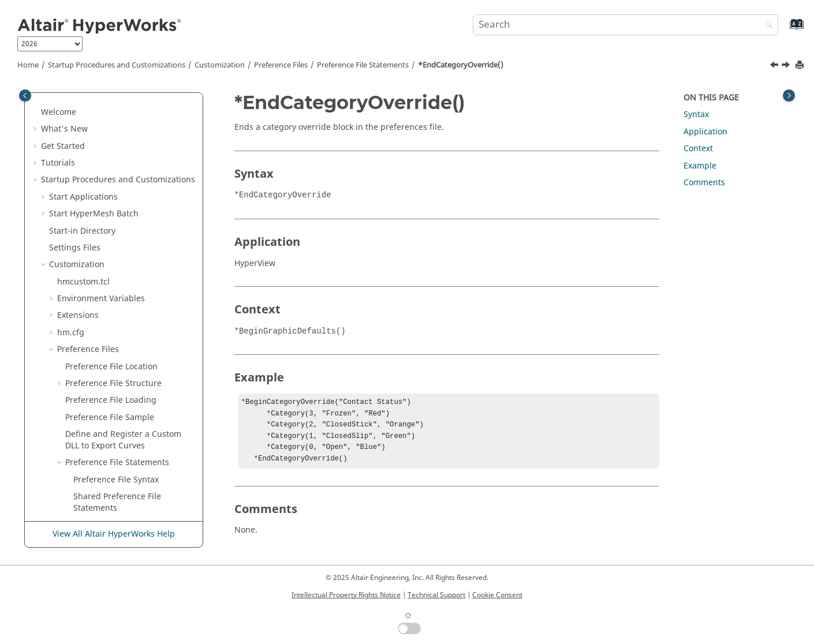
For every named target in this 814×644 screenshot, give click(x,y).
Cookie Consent (497, 595)
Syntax (696, 115)
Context (698, 149)
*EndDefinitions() (107, 307)
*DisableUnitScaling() (115, 155)
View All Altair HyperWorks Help (114, 534)
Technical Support (436, 595)
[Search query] (626, 25)
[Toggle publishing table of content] (25, 96)
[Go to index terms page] (784, 30)
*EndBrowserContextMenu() (128, 222)
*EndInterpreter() (108, 438)
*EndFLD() (93, 370)
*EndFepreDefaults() (113, 353)
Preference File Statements (363, 65)
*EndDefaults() (102, 291)
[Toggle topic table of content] (789, 96)
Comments (704, 183)
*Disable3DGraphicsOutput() (130, 121)
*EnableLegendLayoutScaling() (133, 189)
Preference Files (281, 65)
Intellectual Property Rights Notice (346, 595)
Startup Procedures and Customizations (117, 65)
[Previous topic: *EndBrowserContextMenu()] (775, 66)
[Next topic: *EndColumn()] (787, 66)
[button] (69, 104)
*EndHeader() (100, 420)
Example (700, 166)
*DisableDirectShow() (115, 138)
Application (705, 132)
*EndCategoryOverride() (461, 65)
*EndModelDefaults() (115, 505)
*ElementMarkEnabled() (120, 172)
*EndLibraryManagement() (126, 454)
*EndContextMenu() (112, 274)
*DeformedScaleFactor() (120, 104)
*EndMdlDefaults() (110, 471)
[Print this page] (801, 65)
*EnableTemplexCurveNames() (133, 206)
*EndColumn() (101, 257)
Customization (220, 65)
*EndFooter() (98, 387)
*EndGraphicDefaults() (118, 404)
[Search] (766, 26)
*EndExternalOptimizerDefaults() (133, 330)
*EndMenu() (98, 488)
